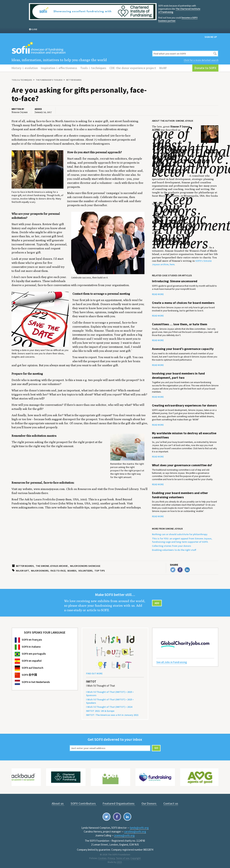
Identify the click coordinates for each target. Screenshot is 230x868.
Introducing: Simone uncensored (175, 281)
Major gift (23, 571)
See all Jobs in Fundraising (172, 662)
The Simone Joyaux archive (52, 566)
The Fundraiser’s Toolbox (49, 80)
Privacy (111, 858)
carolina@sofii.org (135, 832)
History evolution (25, 68)
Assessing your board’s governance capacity (183, 349)
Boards (72, 571)
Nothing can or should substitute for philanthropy (180, 534)
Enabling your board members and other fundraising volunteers (180, 495)
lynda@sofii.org (139, 828)
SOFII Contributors (84, 803)
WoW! (163, 68)
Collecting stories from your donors (172, 546)
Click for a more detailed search (201, 60)
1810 (119, 862)
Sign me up (211, 37)
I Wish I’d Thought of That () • (109, 707)
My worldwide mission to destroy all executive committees (184, 435)
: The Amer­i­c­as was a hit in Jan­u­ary (112, 715)
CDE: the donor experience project (133, 68)
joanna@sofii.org (124, 835)
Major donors (40, 571)
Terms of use (123, 858)
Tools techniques (93, 68)
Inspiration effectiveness (59, 68)
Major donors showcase (85, 566)
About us (58, 803)
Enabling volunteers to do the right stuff (174, 550)
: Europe (100, 711)
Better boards (74, 80)
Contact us (171, 803)
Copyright (136, 858)
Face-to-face (58, 571)
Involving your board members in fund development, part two (178, 375)
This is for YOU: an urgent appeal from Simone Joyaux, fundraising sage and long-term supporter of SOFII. (182, 540)
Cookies (102, 858)
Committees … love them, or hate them (180, 324)
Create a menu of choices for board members (183, 303)
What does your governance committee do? (182, 465)
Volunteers (85, 571)
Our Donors (149, 803)
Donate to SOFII (205, 68)
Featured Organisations (119, 803)
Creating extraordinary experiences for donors (184, 405)
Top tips (100, 571)
